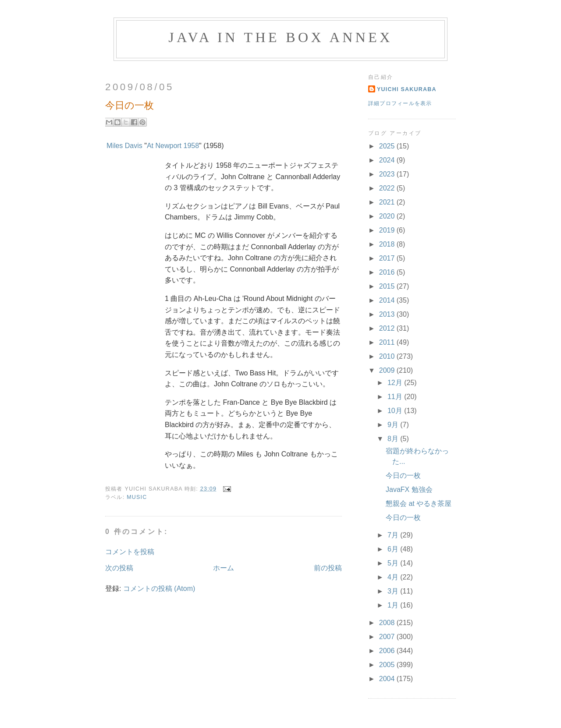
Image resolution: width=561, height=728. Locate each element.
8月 (394, 439)
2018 (388, 244)
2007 (388, 637)
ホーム (224, 568)
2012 (388, 328)
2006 (388, 651)
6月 (394, 549)
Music (137, 497)
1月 (394, 605)
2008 (388, 623)
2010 (388, 356)
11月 (396, 397)
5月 (394, 563)
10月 (396, 411)
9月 (394, 425)
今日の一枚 (403, 475)
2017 (388, 258)
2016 (388, 272)
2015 (388, 286)
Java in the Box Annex (280, 37)
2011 (388, 342)
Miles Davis (124, 146)
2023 (388, 174)
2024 (388, 160)
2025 (388, 146)
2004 (388, 679)
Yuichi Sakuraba (407, 89)
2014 (388, 300)
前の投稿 (328, 568)
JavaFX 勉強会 (409, 489)
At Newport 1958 (173, 146)
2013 (388, 314)
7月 (394, 535)
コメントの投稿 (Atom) (159, 588)
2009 (388, 370)
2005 (388, 665)
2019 (388, 230)
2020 (388, 216)
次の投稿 (119, 568)
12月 (396, 383)
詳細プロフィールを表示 (400, 103)
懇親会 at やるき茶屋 (419, 504)
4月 (394, 577)
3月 (394, 591)
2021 (388, 202)
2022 (388, 188)
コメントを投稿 (130, 552)
